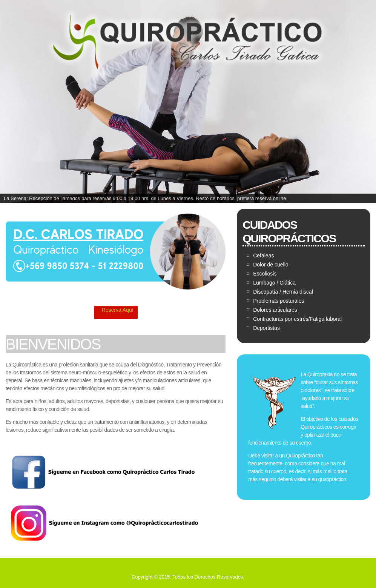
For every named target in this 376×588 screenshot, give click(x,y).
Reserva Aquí (115, 310)
